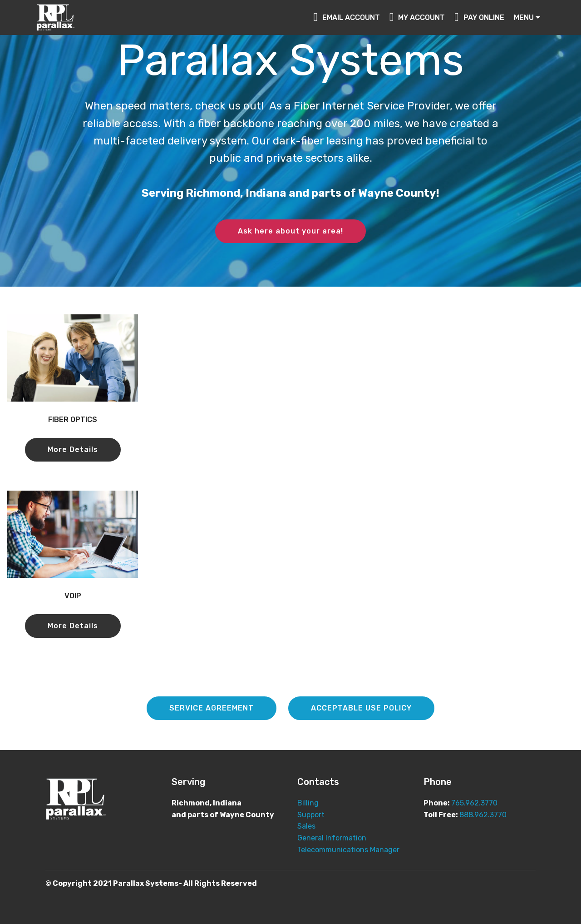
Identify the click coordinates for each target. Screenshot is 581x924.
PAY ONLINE (479, 17)
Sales (306, 826)
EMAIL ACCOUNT (347, 17)
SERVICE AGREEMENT (212, 708)
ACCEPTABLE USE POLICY (361, 708)
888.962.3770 (483, 815)
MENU (524, 17)
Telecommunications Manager (349, 850)
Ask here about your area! (290, 231)
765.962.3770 (474, 803)
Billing (308, 803)
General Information (332, 838)
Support (311, 815)
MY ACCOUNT (417, 17)
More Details (73, 450)
